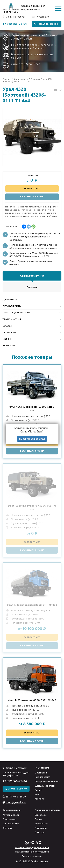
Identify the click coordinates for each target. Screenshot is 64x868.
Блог (37, 795)
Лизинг (38, 790)
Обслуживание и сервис (47, 781)
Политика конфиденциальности (32, 847)
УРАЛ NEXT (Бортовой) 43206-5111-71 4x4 (32, 409)
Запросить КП (32, 188)
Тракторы (40, 832)
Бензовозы (41, 815)
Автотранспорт (11, 815)
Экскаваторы (42, 824)
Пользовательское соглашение (32, 852)
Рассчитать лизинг (32, 197)
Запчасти (7, 828)
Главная (7, 79)
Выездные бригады (45, 786)
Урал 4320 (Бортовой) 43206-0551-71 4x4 (32, 508)
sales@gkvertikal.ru (16, 802)
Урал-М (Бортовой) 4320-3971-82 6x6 (32, 700)
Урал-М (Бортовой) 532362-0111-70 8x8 (32, 605)
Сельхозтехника (11, 824)
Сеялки (38, 819)
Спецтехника (9, 819)
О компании (41, 773)
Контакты (40, 799)
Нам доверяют (42, 777)
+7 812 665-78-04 (15, 24)
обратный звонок (48, 24)
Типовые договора (32, 856)
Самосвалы (41, 828)
